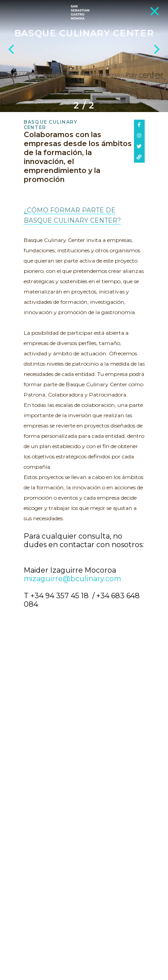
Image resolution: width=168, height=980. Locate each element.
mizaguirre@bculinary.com (72, 579)
